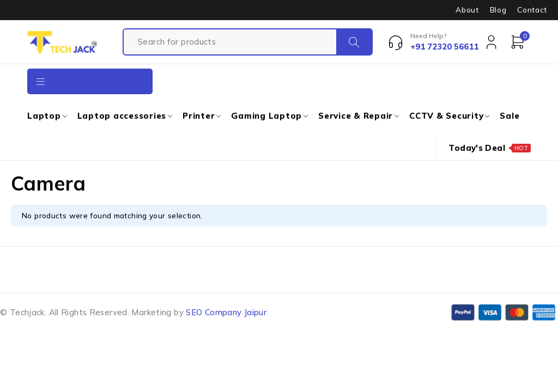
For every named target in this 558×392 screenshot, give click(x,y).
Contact (532, 10)
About (467, 10)
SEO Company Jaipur (226, 312)
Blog (498, 10)
